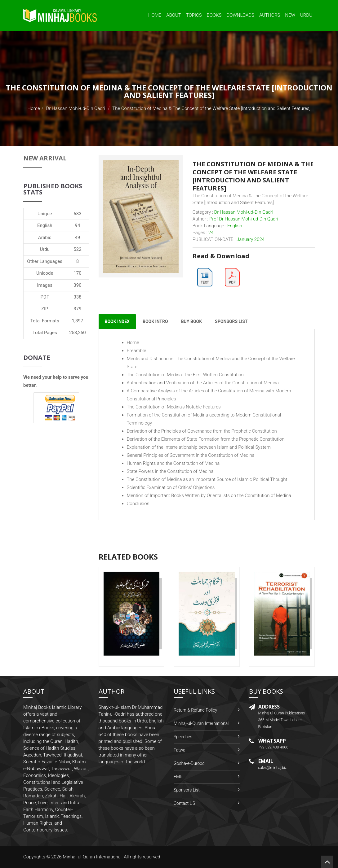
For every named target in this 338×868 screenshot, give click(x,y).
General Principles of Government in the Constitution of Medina (191, 455)
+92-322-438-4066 (273, 747)
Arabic (45, 238)
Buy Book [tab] (191, 321)
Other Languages (45, 261)
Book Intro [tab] (155, 321)
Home (155, 15)
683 (77, 214)
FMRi (179, 777)
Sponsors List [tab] (231, 321)
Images (45, 285)
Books (214, 15)
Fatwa (180, 750)
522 (77, 249)
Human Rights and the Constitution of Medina (173, 463)
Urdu (306, 15)
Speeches (183, 737)
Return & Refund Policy (195, 710)
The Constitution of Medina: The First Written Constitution (185, 375)
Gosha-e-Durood (189, 763)
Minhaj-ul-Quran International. (93, 857)
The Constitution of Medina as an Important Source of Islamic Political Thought (207, 479)
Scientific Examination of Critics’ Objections (171, 487)
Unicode (45, 273)
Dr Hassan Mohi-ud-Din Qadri (76, 108)
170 (77, 273)
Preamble (137, 351)
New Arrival (45, 158)
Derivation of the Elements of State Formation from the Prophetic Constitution (206, 439)
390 (77, 285)
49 (78, 238)
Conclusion (138, 504)
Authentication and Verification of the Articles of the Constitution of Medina (203, 383)
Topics (194, 15)
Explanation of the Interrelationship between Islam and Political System (199, 447)
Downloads (240, 15)
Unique (45, 214)
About (174, 15)
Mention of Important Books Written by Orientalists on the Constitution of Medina (209, 495)
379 (77, 309)
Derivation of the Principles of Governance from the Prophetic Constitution (202, 431)
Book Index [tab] (117, 321)
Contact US (184, 803)
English (45, 225)
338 (77, 297)
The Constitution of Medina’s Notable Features (174, 407)
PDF (45, 297)
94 (78, 225)
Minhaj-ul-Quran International (201, 723)
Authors (270, 15)
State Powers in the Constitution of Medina (170, 471)
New (290, 15)
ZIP (45, 309)
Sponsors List (187, 790)
